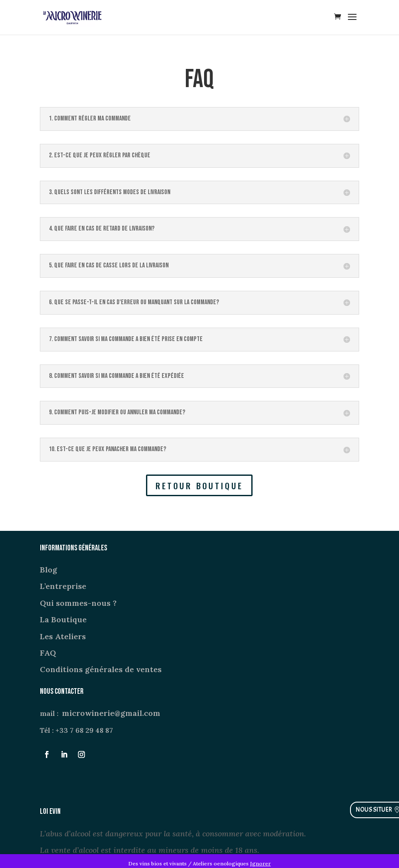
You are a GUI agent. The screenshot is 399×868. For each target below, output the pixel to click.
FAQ (48, 653)
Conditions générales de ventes (101, 669)
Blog (49, 570)
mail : (51, 713)
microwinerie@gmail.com (111, 713)
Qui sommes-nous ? (78, 603)
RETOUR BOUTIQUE (199, 485)
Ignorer (260, 863)
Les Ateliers (63, 636)
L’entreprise (63, 586)
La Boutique (63, 619)
